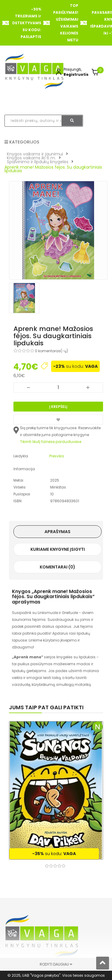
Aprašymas (57, 532)
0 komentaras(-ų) (52, 351)
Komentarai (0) (57, 567)
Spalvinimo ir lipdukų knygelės (38, 162)
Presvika (57, 456)
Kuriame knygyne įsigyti (58, 549)
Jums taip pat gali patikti (46, 707)
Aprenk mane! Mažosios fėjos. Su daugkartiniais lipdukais (53, 169)
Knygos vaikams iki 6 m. (31, 158)
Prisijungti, (73, 69)
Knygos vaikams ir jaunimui (35, 154)
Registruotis (76, 74)
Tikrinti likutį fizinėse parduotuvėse (51, 442)
